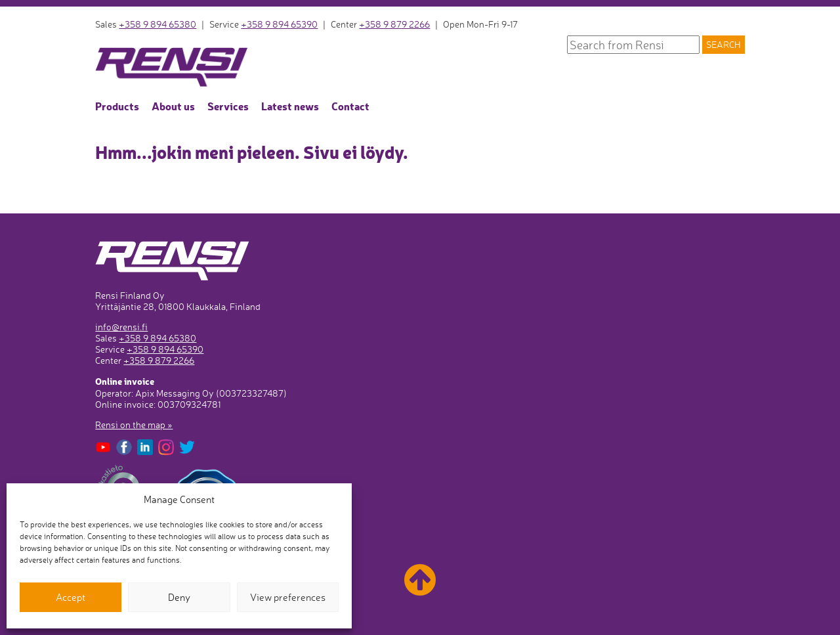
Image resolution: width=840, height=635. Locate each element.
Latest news (290, 106)
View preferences (288, 597)
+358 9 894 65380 (157, 24)
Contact (350, 106)
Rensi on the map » (134, 425)
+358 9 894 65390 (279, 24)
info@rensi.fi (121, 327)
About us (173, 106)
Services (228, 106)
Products (117, 106)
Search (724, 45)
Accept (71, 597)
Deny (179, 597)
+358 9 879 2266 (394, 24)
